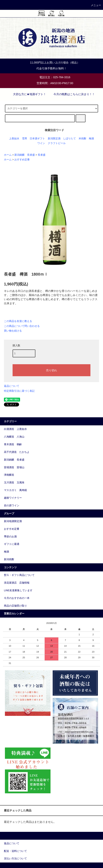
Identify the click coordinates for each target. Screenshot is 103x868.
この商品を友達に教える (18, 321)
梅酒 (91, 139)
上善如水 (14, 139)
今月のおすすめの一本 (17, 598)
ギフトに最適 (12, 544)
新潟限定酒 (54, 139)
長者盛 (42, 155)
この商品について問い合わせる (22, 326)
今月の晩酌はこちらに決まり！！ (72, 94)
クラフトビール (57, 143)
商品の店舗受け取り (15, 606)
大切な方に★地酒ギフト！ (27, 94)
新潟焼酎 (9, 559)
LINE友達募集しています (18, 590)
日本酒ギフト (37, 139)
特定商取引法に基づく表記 (19, 391)
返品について (12, 386)
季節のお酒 (10, 537)
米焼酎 (82, 139)
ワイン (41, 143)
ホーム (8, 155)
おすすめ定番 (22, 160)
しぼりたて (69, 139)
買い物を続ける (13, 331)
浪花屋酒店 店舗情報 (17, 583)
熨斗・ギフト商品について (19, 575)
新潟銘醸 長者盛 (25, 155)
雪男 (25, 139)
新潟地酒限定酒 (13, 521)
